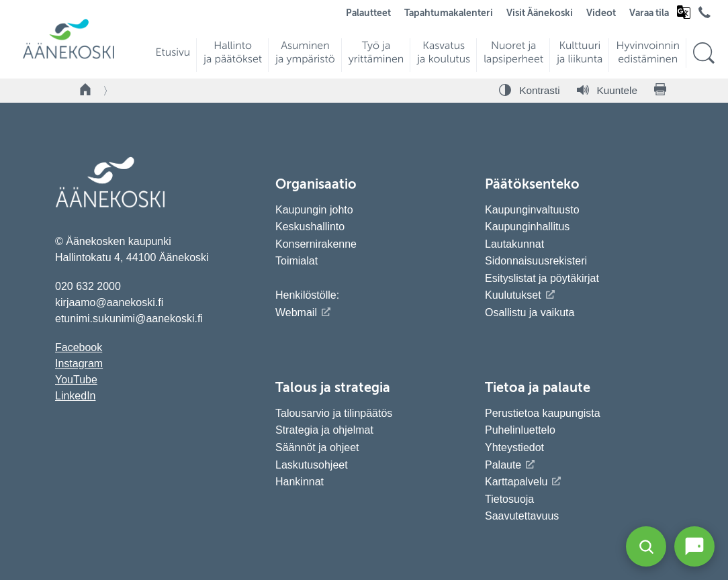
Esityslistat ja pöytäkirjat (542, 278)
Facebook (79, 347)
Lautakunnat (514, 244)
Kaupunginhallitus (527, 227)
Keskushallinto (310, 227)
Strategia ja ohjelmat (324, 430)
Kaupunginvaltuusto (532, 210)
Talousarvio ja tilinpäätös (334, 413)
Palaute (503, 465)
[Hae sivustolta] (703, 53)
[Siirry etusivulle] (69, 57)
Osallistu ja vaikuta (530, 312)
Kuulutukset (513, 295)
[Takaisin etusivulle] (86, 91)
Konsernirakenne (316, 244)
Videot (601, 13)
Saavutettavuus (522, 516)
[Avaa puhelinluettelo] (704, 15)
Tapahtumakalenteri (449, 13)
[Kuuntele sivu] (607, 91)
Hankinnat (301, 482)
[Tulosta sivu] (660, 91)
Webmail (296, 312)
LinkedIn (76, 396)
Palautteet (368, 13)
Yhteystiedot (514, 447)
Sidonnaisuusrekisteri (536, 261)
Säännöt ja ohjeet (317, 447)
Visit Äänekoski (540, 13)
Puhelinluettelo (520, 430)
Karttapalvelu (516, 482)
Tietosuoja (509, 499)
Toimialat (297, 261)
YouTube (76, 380)
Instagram (79, 364)
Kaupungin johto (314, 210)
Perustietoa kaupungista (543, 413)
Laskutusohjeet (312, 465)
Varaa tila (649, 13)
